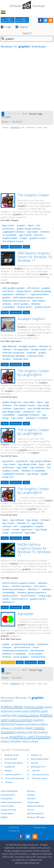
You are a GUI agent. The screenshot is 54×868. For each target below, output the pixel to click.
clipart (31, 225)
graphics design (28, 715)
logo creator (8, 225)
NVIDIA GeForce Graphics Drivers (19, 583)
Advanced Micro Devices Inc (16, 301)
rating (40, 127)
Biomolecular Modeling (13, 356)
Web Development (35, 813)
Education (32, 798)
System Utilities (7, 813)
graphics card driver (11, 741)
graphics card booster (30, 737)
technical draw (38, 657)
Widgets (4, 817)
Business (31, 791)
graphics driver (34, 707)
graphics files (9, 715)
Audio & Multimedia (9, 791)
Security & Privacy (8, 810)
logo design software (41, 461)
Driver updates (21, 304)
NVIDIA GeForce (20, 599)
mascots (39, 235)
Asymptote (25, 614)
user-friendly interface (39, 408)
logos (40, 402)
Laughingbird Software (13, 232)
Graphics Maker (10, 238)
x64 (16, 526)
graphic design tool (12, 402)
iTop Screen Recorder (15, 778)
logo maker (33, 232)
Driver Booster (11, 759)
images (24, 238)
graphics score (39, 711)
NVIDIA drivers (28, 596)
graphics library (12, 707)
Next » (25, 114)
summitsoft (29, 412)
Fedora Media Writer (40, 759)
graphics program (20, 720)
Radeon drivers (25, 307)
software (45, 520)
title (23, 127)
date (46, 127)
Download (16, 247)
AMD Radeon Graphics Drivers (28, 297)
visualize (6, 359)
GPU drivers (33, 288)
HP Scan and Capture (14, 763)
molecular (32, 353)
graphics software (30, 741)
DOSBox (9, 782)
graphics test (23, 724)
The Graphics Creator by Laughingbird (33, 373)
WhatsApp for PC (38, 767)
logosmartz (20, 408)
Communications (8, 795)
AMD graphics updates (14, 288)
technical (7, 657)
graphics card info (26, 732)
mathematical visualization (15, 650)
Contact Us (14, 831)
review (16, 529)
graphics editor (22, 711)
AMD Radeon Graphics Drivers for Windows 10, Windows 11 (35, 257)
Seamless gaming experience (32, 592)
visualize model (39, 349)
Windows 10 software (37, 418)
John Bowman (37, 650)
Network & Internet (35, 806)
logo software (37, 467)
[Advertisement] (27, 81)
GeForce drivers (10, 596)
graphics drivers (43, 307)
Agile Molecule (9, 346)
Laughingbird (26, 526)
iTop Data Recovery (40, 774)
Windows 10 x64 (11, 755)
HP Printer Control (40, 778)
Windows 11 (22, 294)
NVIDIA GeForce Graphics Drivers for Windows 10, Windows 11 (34, 550)
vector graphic (36, 654)
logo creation (25, 235)
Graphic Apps (33, 802)
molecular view (20, 359)
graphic (42, 353)
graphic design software (29, 229)
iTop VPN (36, 771)
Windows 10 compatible (33, 471)
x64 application (21, 349)
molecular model (35, 356)
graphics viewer (24, 728)
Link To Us (14, 827)
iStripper (8, 771)
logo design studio (11, 412)
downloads (31, 127)
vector (36, 647)
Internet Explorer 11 (14, 774)
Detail (5, 247)
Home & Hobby (7, 806)
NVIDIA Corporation (22, 586)
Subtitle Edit (10, 767)
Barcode (34, 763)
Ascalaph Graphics (31, 319)
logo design (33, 474)
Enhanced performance (14, 589)
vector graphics (21, 657)
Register (24, 27)
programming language (23, 644)
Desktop (31, 795)
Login (8, 27)
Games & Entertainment (11, 802)
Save (26, 247)
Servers (31, 810)
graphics (21, 225)
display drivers (24, 291)
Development (7, 798)
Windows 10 (23, 523)
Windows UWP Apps (36, 817)
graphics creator (38, 238)
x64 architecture (22, 647)
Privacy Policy (40, 827)
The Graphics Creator (33, 195)
